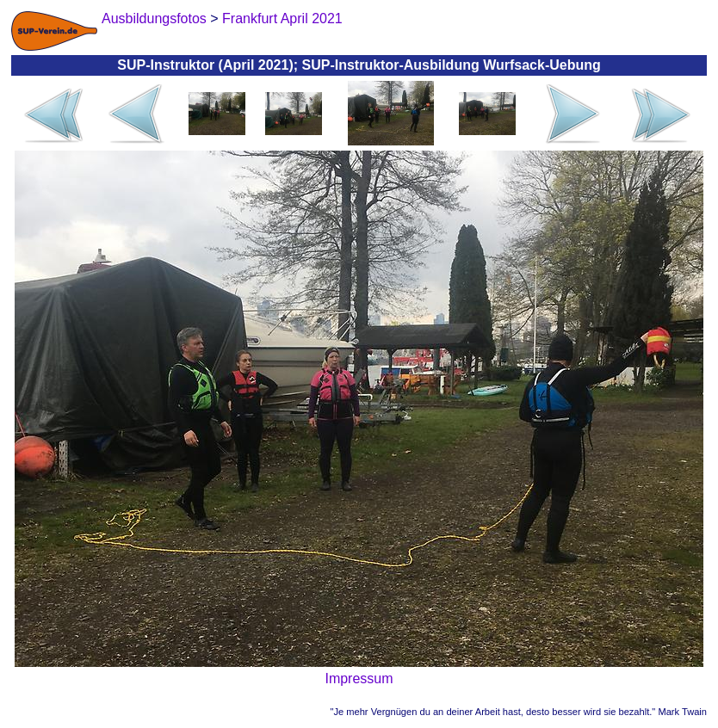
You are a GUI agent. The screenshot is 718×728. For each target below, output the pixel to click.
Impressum (359, 679)
